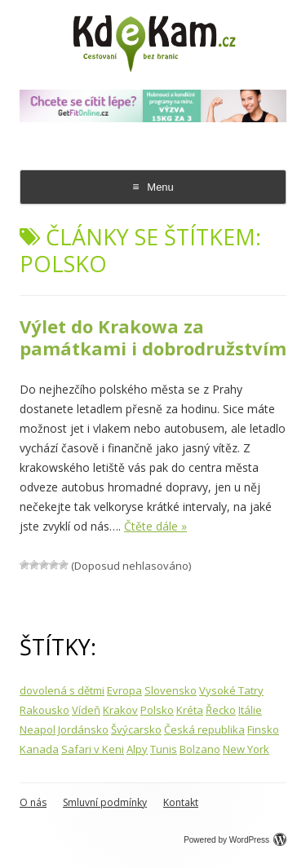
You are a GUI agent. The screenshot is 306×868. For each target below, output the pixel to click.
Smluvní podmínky (105, 802)
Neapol (38, 729)
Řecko (221, 710)
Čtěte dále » (155, 526)
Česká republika (204, 729)
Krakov (120, 710)
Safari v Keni (93, 749)
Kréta (190, 710)
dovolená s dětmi (62, 690)
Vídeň (86, 710)
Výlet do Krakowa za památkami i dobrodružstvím (153, 337)
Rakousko (44, 710)
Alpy (137, 749)
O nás (33, 802)
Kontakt (181, 802)
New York (246, 749)
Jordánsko (83, 729)
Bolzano (200, 749)
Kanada (39, 749)
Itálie (250, 710)
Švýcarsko (136, 729)
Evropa (124, 690)
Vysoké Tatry (231, 690)
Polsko (157, 710)
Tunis (164, 749)
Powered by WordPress (235, 840)
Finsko (263, 729)
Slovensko (171, 690)
